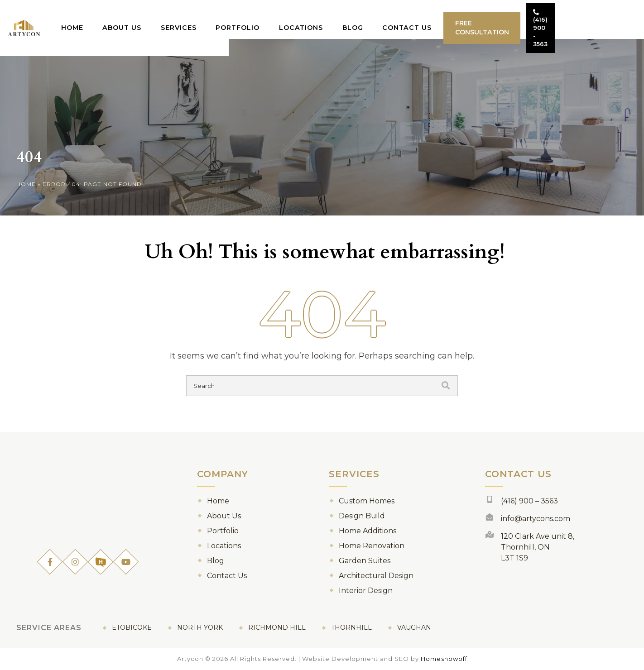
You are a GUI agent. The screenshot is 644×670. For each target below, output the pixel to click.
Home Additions (368, 531)
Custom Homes (367, 501)
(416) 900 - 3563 (595, 19)
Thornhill (351, 627)
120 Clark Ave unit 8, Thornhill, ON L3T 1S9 (538, 547)
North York (200, 627)
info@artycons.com (536, 519)
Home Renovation (372, 546)
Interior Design (366, 591)
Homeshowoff (444, 659)
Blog (384, 19)
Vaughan (414, 627)
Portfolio (272, 19)
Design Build (362, 516)
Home (111, 19)
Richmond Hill (277, 627)
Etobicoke (132, 627)
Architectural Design (376, 576)
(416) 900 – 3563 (529, 501)
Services (214, 19)
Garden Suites (365, 561)
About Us (159, 19)
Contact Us (437, 19)
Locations (334, 19)
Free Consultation (516, 19)
